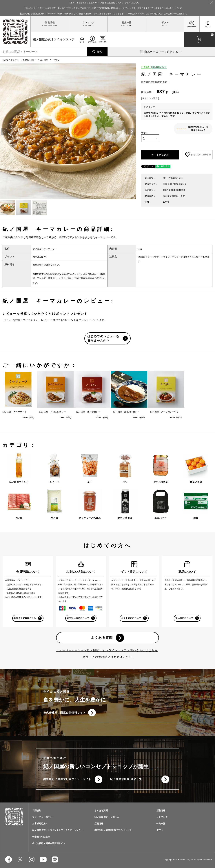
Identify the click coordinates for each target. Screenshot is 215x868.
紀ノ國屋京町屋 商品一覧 (126, 780)
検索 (99, 52)
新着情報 (50, 23)
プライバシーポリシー (43, 817)
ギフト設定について (131, 618)
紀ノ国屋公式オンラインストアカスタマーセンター (58, 831)
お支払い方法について (78, 618)
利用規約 (37, 811)
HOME (6, 60)
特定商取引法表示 (41, 837)
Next (132, 132)
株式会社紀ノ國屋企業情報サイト (64, 713)
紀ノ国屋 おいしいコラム (107, 817)
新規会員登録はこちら (25, 618)
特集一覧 (127, 23)
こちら (127, 657)
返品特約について (184, 618)
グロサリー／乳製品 (20, 60)
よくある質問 (102, 638)
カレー (34, 60)
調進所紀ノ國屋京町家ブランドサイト (67, 780)
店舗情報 (99, 824)
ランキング (88, 23)
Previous (4, 132)
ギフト (165, 23)
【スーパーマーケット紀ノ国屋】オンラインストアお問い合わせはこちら (107, 650)
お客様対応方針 (40, 824)
